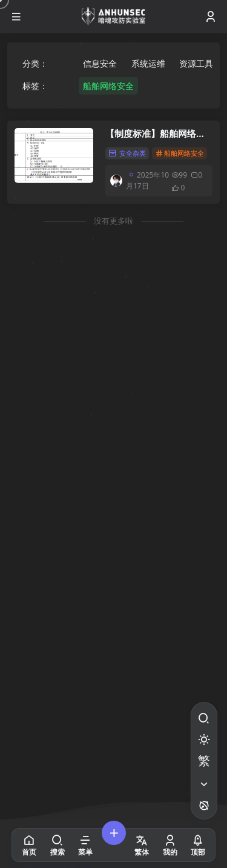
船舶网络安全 (108, 86)
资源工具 (196, 63)
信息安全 (100, 63)
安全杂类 (127, 153)
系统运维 (148, 63)
